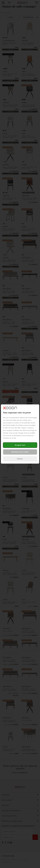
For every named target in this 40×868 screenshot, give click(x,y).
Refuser (20, 459)
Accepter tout (20, 445)
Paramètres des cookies (20, 452)
